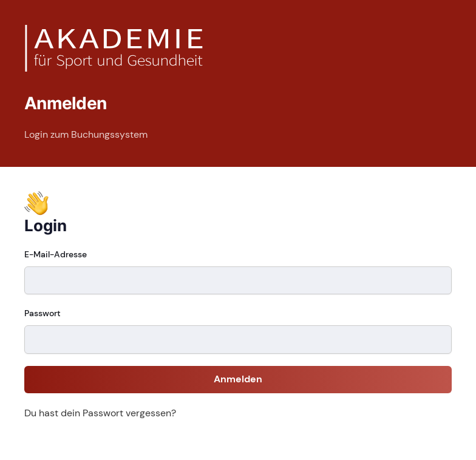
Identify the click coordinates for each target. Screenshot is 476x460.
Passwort (42, 313)
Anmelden (238, 379)
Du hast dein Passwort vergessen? (100, 413)
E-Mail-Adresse (56, 254)
